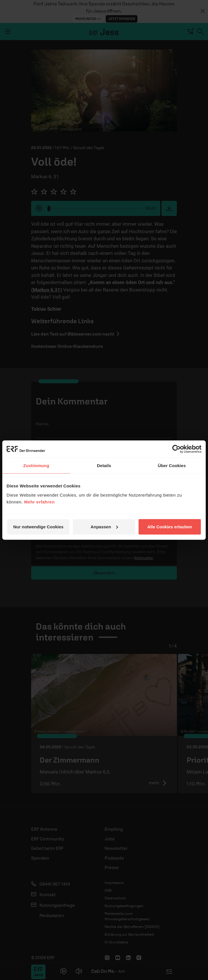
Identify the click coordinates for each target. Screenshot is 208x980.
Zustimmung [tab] (36, 466)
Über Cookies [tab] (172, 466)
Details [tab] (104, 466)
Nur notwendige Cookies (38, 526)
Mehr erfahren (40, 502)
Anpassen (104, 526)
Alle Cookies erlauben (170, 526)
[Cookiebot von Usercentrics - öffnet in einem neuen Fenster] (176, 449)
